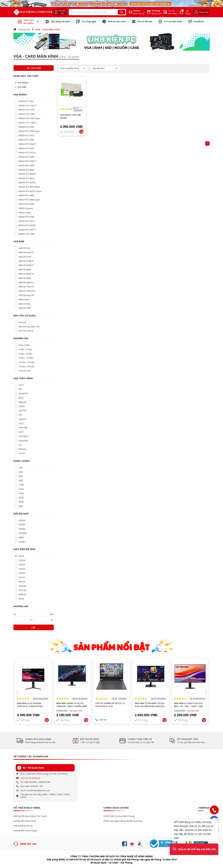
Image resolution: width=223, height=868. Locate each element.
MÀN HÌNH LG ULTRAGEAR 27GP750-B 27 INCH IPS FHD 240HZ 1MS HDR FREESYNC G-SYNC (70, 705)
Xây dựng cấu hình (58, 22)
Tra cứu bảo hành (170, 22)
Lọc (34, 627)
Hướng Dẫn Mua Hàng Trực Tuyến (30, 816)
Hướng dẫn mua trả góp (25, 831)
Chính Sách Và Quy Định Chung (119, 816)
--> (33, 678)
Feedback (196, 22)
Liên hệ (140, 720)
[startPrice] (23, 620)
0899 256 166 (28, 844)
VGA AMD (21, 87)
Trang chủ (22, 29)
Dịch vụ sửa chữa (114, 22)
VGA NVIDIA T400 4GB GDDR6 (70, 116)
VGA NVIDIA (22, 83)
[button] (17, 693)
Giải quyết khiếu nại (23, 826)
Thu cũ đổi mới (142, 22)
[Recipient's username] (93, 12)
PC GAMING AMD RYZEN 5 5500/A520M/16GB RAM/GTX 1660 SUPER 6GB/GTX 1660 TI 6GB (33, 708)
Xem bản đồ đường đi (30, 778)
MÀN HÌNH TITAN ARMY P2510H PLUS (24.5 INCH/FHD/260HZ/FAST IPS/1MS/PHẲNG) (190, 705)
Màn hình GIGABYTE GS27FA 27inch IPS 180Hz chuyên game (111, 705)
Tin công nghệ (86, 22)
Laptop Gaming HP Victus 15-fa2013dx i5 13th (150, 705)
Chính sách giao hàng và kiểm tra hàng (123, 821)
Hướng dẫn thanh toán (25, 821)
